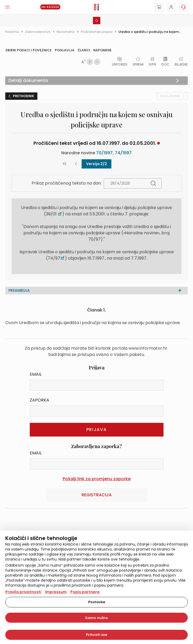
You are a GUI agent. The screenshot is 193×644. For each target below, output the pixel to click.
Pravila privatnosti (23, 592)
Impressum (56, 592)
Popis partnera (85, 592)
